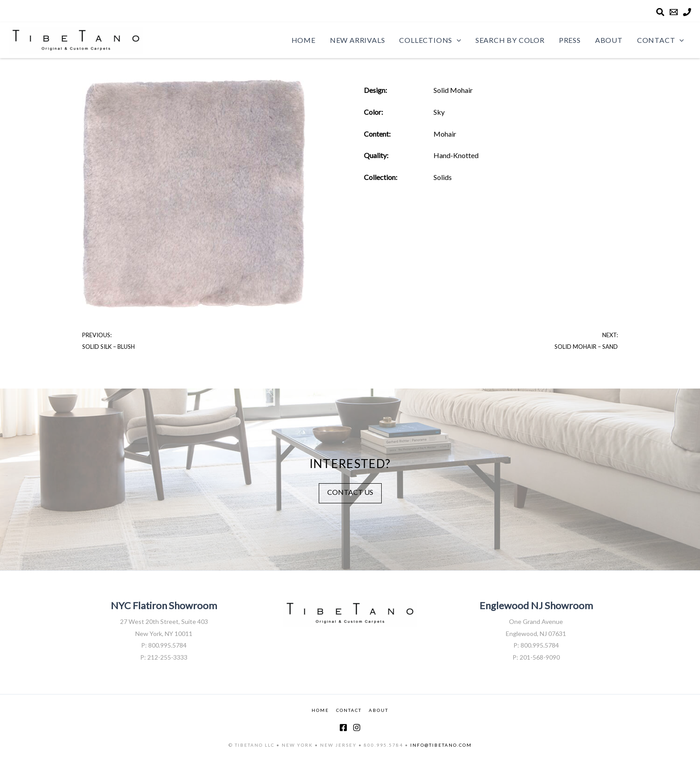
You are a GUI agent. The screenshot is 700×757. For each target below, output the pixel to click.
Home (304, 40)
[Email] (674, 12)
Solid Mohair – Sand (586, 347)
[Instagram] (357, 728)
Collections (430, 40)
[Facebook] (343, 728)
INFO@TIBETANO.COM (441, 745)
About (609, 40)
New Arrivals (358, 40)
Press (570, 40)
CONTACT (349, 710)
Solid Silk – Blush (108, 347)
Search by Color (510, 40)
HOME (320, 710)
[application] (457, 40)
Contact (660, 40)
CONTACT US (350, 492)
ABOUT (379, 710)
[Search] (660, 12)
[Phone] (687, 12)
